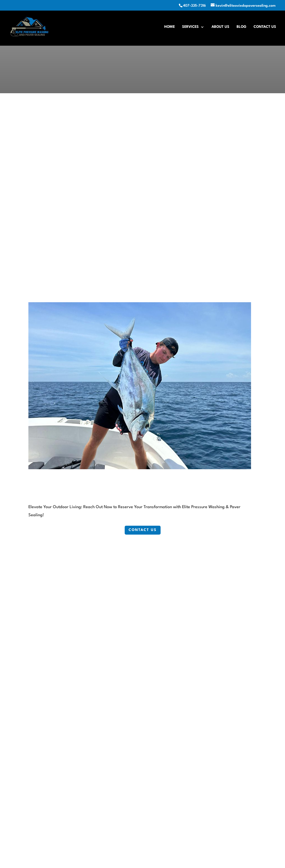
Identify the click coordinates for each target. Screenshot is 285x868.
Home (169, 27)
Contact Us (265, 27)
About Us (220, 27)
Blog (241, 27)
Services (190, 27)
